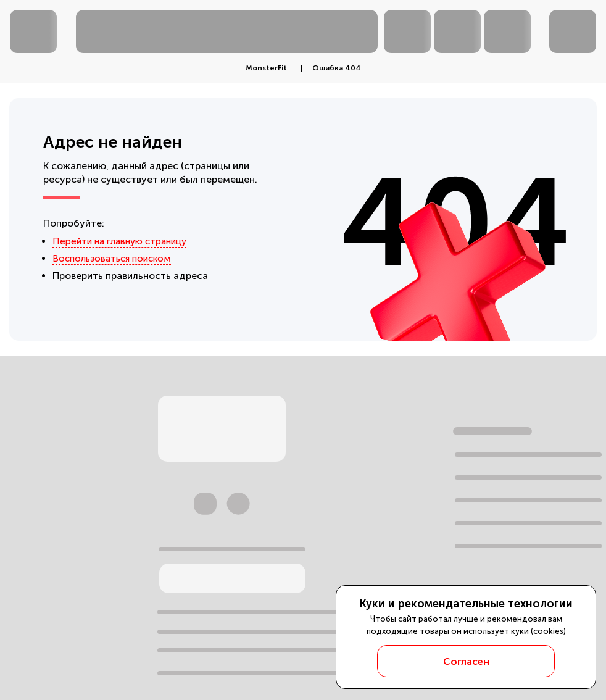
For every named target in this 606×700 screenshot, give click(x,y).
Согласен (466, 661)
